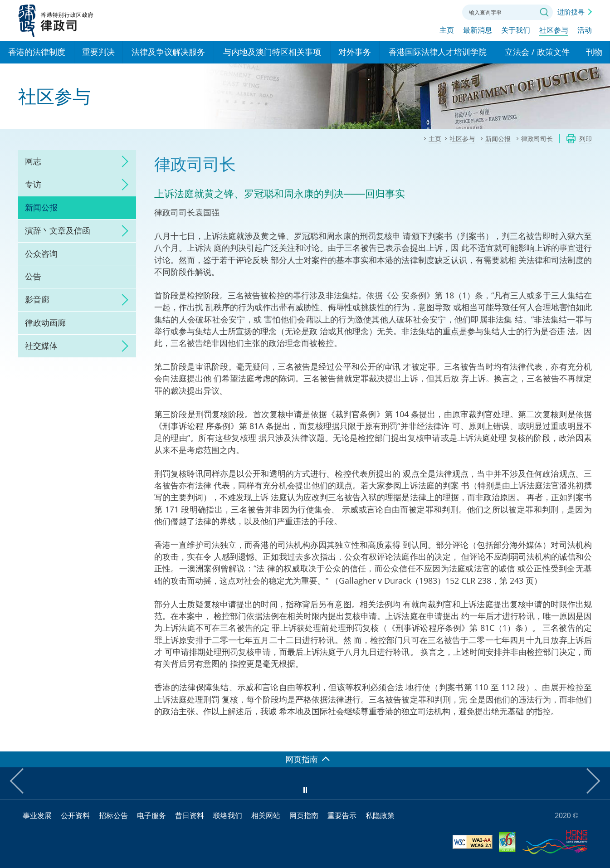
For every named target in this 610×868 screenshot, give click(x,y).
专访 (33, 184)
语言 (394, 11)
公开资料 (75, 815)
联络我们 (444, 11)
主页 (447, 30)
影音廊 (37, 299)
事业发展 (37, 815)
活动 (585, 30)
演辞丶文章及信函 (58, 230)
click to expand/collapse (122, 161)
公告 (33, 276)
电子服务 (151, 815)
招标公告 (113, 815)
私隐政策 (380, 815)
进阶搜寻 (571, 12)
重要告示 (342, 815)
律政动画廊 (45, 322)
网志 (33, 161)
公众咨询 (41, 254)
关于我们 (516, 30)
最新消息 (478, 30)
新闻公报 (41, 207)
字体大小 (419, 11)
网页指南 (304, 815)
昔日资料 (190, 815)
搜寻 (544, 12)
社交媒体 (41, 346)
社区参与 (554, 30)
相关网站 (266, 815)
